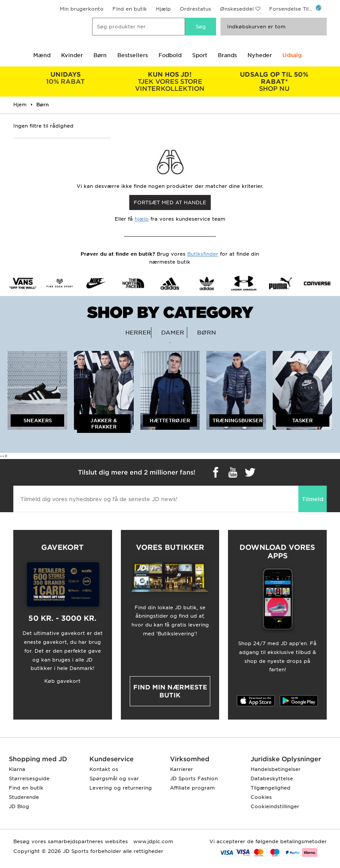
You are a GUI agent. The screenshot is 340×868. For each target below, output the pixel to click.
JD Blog (19, 806)
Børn (100, 55)
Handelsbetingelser (276, 769)
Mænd (42, 55)
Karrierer (182, 769)
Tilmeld (313, 499)
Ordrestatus (195, 9)
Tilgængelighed (270, 788)
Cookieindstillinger (275, 806)
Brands (227, 55)
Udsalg (292, 55)
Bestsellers (133, 55)
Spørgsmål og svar (114, 778)
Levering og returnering (121, 788)
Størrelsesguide (29, 778)
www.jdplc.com (152, 841)
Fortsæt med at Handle (170, 202)
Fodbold (170, 55)
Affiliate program (192, 788)
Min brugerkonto (82, 9)
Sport (200, 55)
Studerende (24, 797)
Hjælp (163, 9)
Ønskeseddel (237, 9)
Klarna (17, 769)
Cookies (261, 797)
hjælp (142, 219)
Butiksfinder (203, 254)
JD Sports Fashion (194, 778)
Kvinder (72, 55)
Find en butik (130, 9)
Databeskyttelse (272, 778)
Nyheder (260, 55)
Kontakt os (104, 769)
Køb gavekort (62, 681)
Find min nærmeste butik (170, 691)
